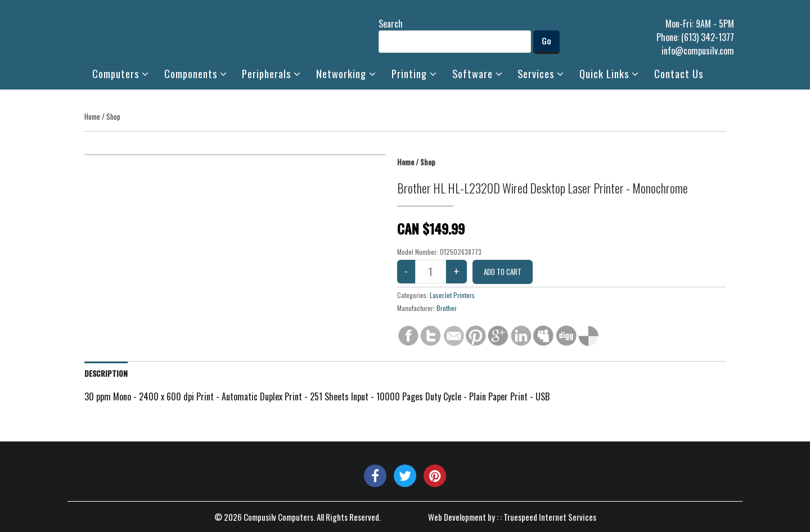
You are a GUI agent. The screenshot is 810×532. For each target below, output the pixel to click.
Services (541, 73)
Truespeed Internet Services (550, 517)
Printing (414, 73)
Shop (113, 116)
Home (92, 116)
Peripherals (271, 73)
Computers (121, 73)
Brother (447, 308)
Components (196, 73)
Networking (346, 73)
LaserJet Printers (452, 295)
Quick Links (609, 73)
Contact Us (679, 73)
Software (478, 73)
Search (455, 35)
